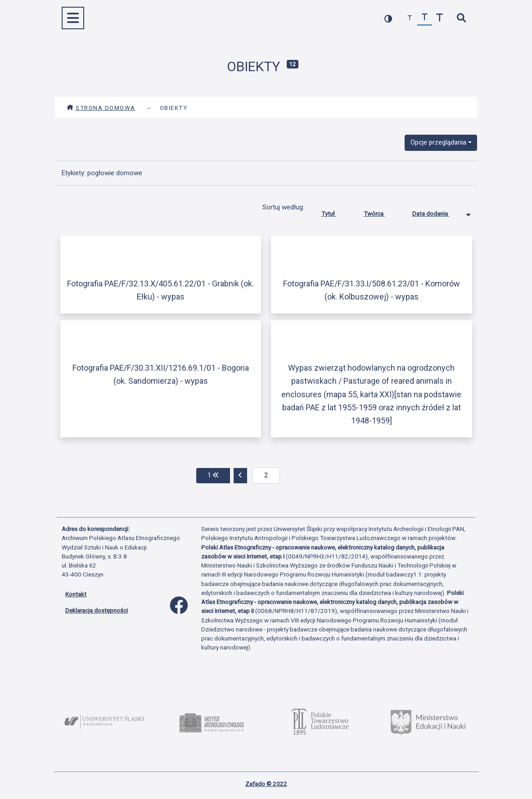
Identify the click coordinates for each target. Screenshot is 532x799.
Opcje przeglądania (438, 142)
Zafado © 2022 (266, 784)
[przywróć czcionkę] (425, 18)
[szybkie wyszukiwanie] (461, 18)
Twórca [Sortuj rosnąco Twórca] (381, 212)
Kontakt (76, 594)
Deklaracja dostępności (97, 610)
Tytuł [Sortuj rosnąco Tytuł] (336, 212)
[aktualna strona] (266, 476)
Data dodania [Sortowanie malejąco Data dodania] (437, 212)
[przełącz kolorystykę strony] (388, 18)
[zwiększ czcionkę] (440, 18)
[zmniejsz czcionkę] (410, 18)
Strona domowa (101, 108)
